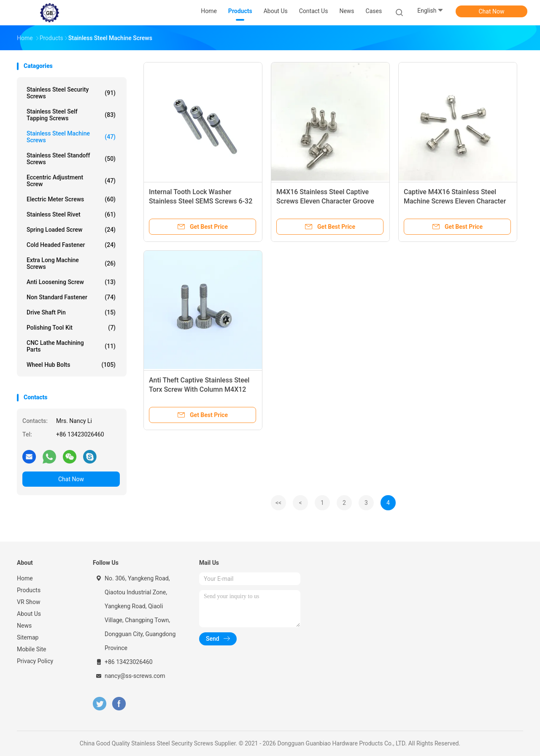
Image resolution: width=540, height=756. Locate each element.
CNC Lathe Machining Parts (71, 346)
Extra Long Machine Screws (71, 263)
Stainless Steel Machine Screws (71, 137)
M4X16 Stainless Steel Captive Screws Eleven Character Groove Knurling (325, 201)
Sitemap (28, 637)
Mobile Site (32, 649)
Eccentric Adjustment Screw (71, 181)
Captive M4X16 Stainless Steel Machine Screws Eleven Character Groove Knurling (455, 201)
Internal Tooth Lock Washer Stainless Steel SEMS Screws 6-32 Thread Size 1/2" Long (201, 201)
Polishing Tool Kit (71, 328)
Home (25, 578)
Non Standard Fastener (71, 297)
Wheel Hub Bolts (71, 365)
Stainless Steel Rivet (71, 214)
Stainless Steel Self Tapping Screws (71, 115)
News (24, 626)
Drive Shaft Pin (71, 312)
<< (278, 503)
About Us (29, 614)
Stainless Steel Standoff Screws (71, 159)
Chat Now (492, 11)
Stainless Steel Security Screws (71, 93)
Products (29, 590)
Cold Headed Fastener (71, 245)
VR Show (29, 602)
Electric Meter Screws (71, 199)
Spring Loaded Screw (71, 230)
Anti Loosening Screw (71, 282)
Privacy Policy (35, 661)
